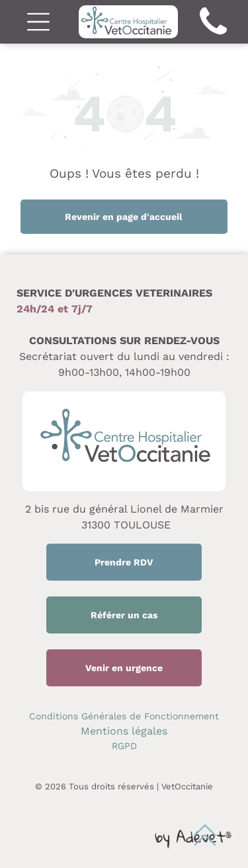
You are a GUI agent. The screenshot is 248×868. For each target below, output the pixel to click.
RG (118, 746)
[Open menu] (38, 22)
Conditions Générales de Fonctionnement (124, 716)
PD (131, 746)
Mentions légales (124, 731)
